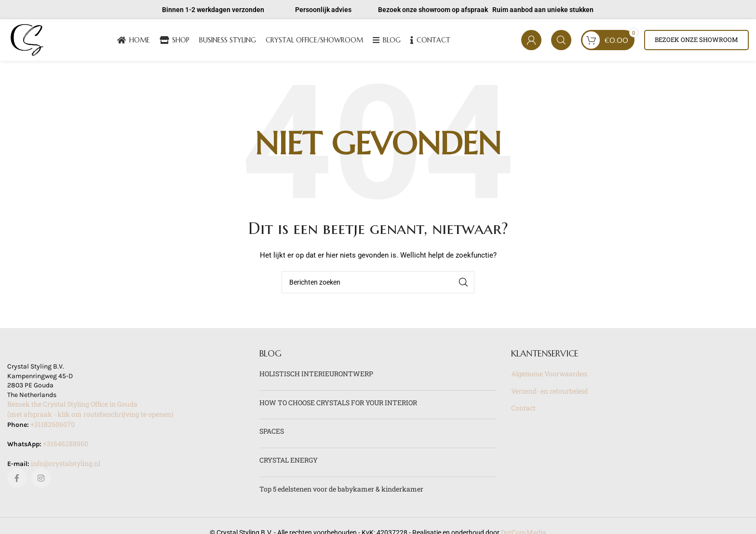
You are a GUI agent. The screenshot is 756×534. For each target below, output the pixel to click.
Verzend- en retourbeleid (549, 392)
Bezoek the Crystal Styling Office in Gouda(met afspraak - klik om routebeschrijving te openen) (90, 411)
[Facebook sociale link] (17, 480)
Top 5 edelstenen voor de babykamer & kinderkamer (341, 490)
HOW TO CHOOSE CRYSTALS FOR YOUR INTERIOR (338, 404)
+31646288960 (66, 445)
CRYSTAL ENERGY (289, 461)
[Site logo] (28, 40)
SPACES (272, 433)
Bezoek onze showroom (696, 41)
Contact (523, 410)
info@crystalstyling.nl (66, 465)
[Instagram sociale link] (41, 480)
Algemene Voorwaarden (549, 376)
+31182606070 (53, 426)
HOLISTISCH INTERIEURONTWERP (316, 376)
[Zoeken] (561, 41)
